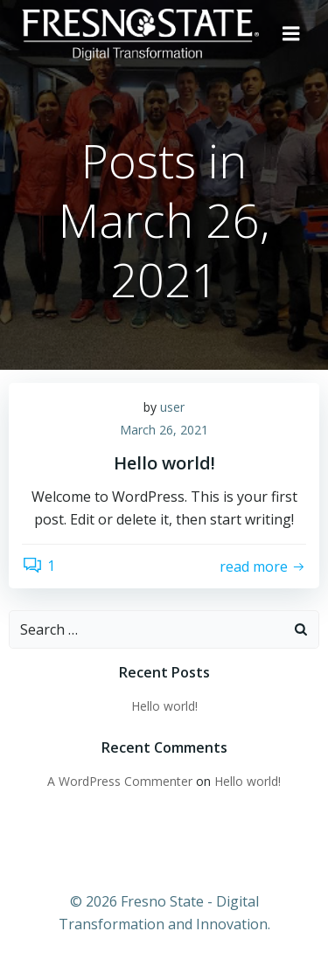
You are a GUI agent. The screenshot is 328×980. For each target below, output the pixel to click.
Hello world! (164, 706)
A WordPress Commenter (120, 781)
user (172, 407)
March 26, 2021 (164, 430)
